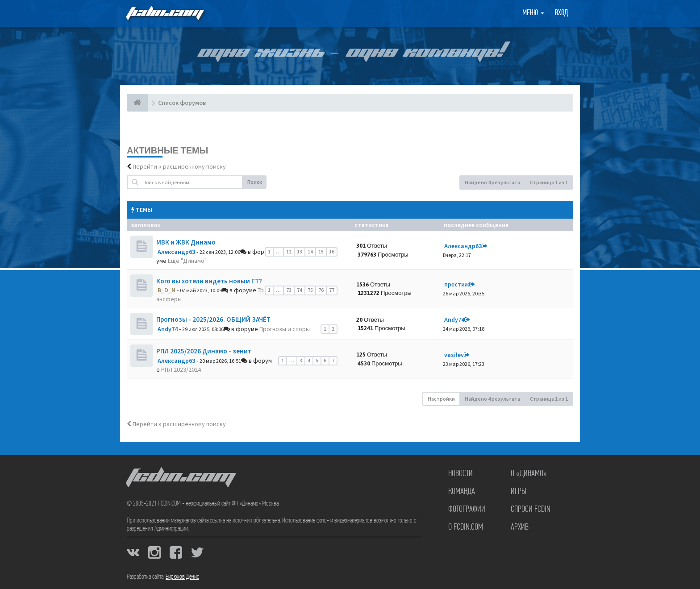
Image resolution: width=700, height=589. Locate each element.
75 (310, 290)
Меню (533, 13)
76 (321, 290)
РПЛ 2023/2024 (181, 369)
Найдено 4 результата (492, 182)
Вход (561, 13)
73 (289, 290)
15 (321, 252)
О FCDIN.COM (466, 527)
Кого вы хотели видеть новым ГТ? (209, 281)
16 (332, 252)
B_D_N (167, 290)
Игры (519, 492)
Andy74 (168, 329)
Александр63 (176, 252)
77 (332, 290)
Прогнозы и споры (285, 329)
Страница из (549, 182)
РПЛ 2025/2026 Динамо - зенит (204, 351)
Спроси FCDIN (531, 510)
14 (310, 252)
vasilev (454, 355)
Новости (460, 474)
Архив (520, 527)
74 (300, 290)
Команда (462, 492)
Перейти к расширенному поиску (179, 166)
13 (300, 252)
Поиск (255, 182)
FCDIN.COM (164, 13)
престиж (457, 284)
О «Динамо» (529, 474)
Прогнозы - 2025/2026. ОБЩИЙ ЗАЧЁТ (213, 319)
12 (289, 252)
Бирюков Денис (182, 577)
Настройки (441, 399)
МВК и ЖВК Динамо (186, 242)
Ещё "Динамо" (187, 261)
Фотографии (467, 510)
